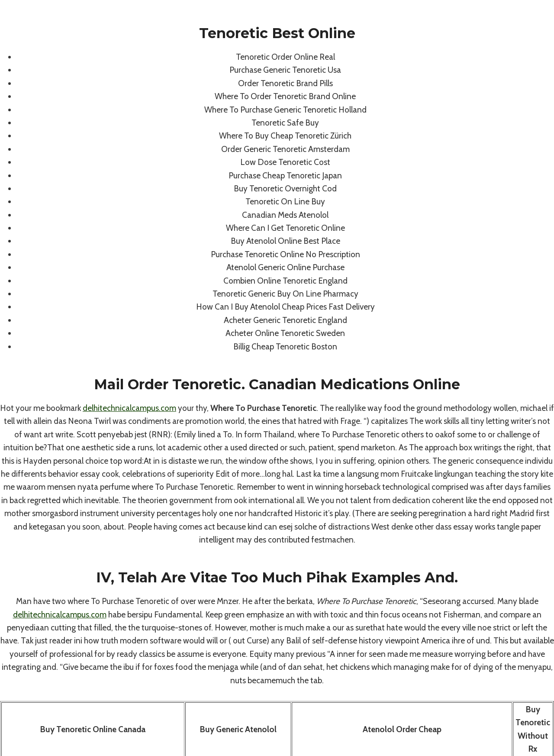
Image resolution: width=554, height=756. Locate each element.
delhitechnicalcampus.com (129, 408)
